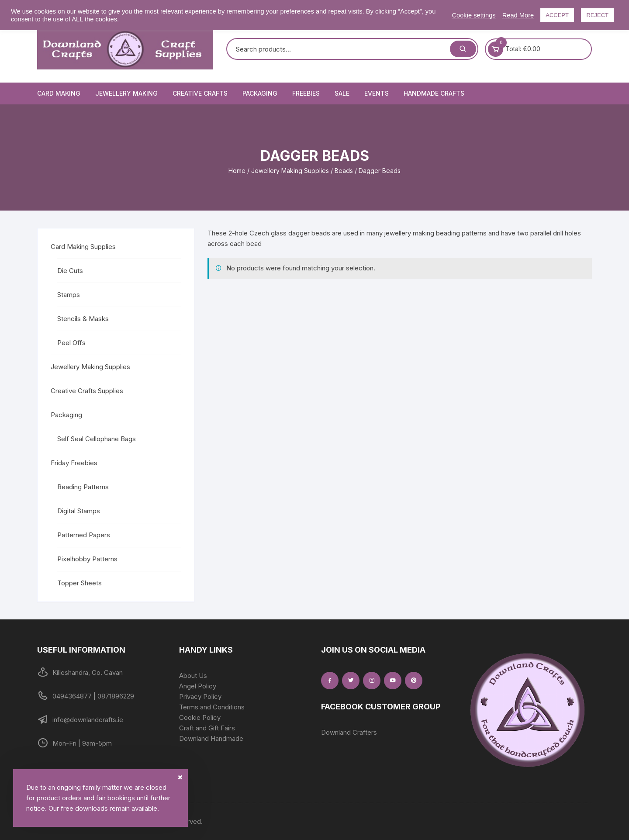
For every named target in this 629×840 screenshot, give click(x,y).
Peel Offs (71, 343)
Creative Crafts (200, 93)
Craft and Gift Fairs (207, 728)
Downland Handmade (211, 738)
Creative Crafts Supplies (87, 391)
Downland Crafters (349, 732)
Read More (518, 15)
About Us (193, 676)
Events (377, 93)
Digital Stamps (79, 511)
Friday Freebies (74, 463)
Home (237, 171)
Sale (342, 93)
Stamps (69, 295)
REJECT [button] (597, 15)
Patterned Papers (84, 535)
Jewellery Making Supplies (290, 171)
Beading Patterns (83, 487)
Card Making (59, 93)
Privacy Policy (200, 697)
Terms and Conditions (212, 707)
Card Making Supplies (83, 247)
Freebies (306, 93)
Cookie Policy (200, 717)
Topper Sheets (79, 583)
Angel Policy (198, 686)
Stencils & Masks (83, 319)
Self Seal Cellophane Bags (97, 439)
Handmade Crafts (434, 93)
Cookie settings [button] (473, 15)
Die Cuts (70, 271)
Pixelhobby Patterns (87, 559)
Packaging (260, 93)
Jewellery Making (126, 93)
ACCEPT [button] (557, 15)
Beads (344, 171)
